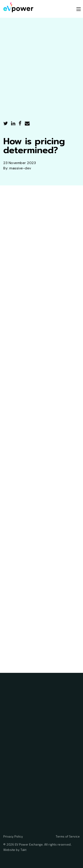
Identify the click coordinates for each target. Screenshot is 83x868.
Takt (23, 850)
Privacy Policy (13, 837)
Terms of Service (68, 837)
